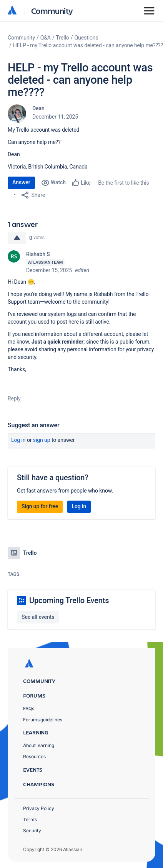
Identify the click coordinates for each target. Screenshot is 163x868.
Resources (34, 756)
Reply (14, 398)
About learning (39, 745)
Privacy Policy (39, 808)
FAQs (29, 708)
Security (32, 831)
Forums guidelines (43, 720)
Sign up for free (40, 506)
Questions (86, 38)
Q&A (46, 38)
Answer (21, 182)
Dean (38, 108)
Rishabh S (38, 254)
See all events (38, 617)
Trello (63, 38)
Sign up (42, 440)
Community (52, 11)
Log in (18, 440)
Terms (30, 819)
